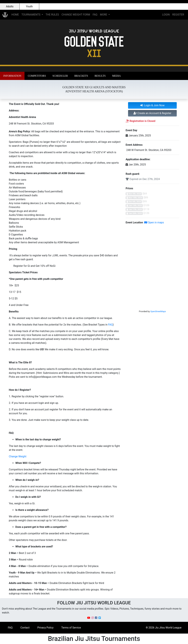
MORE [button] (104, 15)
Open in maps (154, 222)
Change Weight (18, 456)
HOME (15, 15)
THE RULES (52, 15)
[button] (12, 76)
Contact (25, 628)
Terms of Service (71, 628)
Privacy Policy (45, 628)
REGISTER (178, 15)
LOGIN (166, 15)
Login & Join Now (152, 105)
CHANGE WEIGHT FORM (76, 15)
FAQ (95, 15)
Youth (29, 6)
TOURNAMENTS (31, 15)
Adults (10, 6)
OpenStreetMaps (158, 311)
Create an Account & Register (152, 113)
